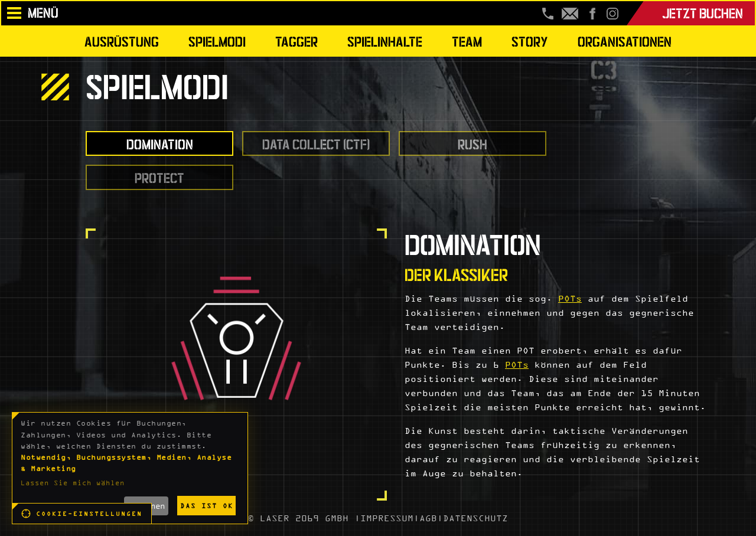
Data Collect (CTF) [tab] (316, 143)
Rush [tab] (472, 143)
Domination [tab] (160, 143)
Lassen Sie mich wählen (73, 483)
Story (530, 40)
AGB (428, 518)
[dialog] (130, 468)
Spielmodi (217, 40)
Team (467, 40)
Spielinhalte (385, 40)
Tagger (296, 40)
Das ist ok (207, 506)
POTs (570, 298)
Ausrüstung (122, 40)
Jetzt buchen (703, 12)
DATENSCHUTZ (475, 518)
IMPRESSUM (387, 518)
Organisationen (625, 40)
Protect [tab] (159, 177)
